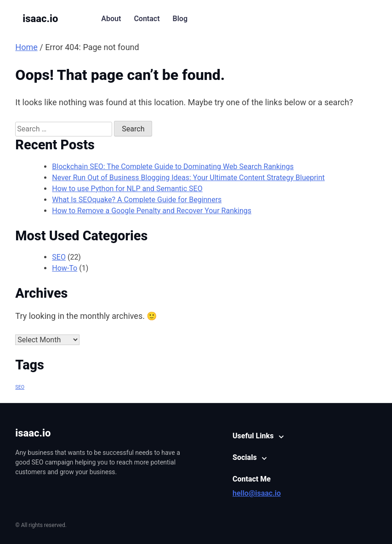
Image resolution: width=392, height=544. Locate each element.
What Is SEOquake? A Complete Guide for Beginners (137, 200)
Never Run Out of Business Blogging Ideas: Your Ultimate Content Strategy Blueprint (188, 178)
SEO (59, 257)
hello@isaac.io (257, 493)
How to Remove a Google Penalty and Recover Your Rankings (152, 211)
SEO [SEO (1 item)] (20, 387)
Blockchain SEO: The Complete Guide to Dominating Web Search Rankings (173, 167)
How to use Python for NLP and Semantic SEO (127, 189)
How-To (65, 268)
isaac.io (40, 19)
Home (26, 47)
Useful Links (253, 436)
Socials (245, 457)
